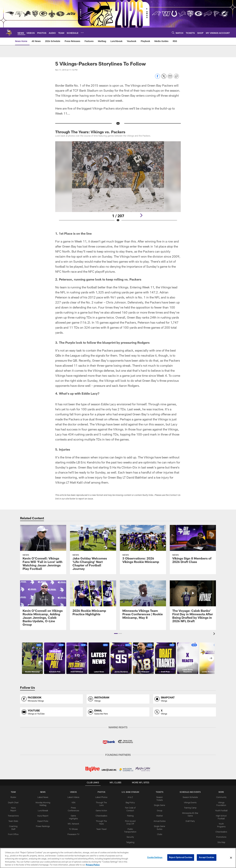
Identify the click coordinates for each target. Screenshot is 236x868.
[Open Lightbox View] (118, 184)
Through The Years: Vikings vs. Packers (90, 132)
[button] (116, 634)
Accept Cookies (207, 858)
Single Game (160, 802)
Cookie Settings (155, 858)
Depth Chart (13, 802)
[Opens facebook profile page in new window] (51, 699)
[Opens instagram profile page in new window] (118, 699)
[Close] (231, 858)
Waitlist (159, 813)
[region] (118, 858)
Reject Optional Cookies (181, 858)
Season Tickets (160, 797)
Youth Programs (221, 823)
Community (221, 797)
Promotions (221, 833)
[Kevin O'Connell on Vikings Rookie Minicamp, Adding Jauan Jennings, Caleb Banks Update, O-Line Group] (43, 605)
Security (130, 836)
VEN (73, 802)
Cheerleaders (101, 815)
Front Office (13, 833)
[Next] (141, 215)
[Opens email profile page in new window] (118, 712)
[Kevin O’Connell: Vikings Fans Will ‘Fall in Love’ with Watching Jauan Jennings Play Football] (43, 550)
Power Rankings (43, 826)
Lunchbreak (43, 810)
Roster (13, 797)
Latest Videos (73, 797)
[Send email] (170, 78)
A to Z (130, 797)
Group (159, 807)
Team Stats (13, 820)
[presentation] (215, 634)
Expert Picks (43, 820)
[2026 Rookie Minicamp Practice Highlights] (93, 600)
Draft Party (190, 820)
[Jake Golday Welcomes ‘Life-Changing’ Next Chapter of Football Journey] (93, 550)
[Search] (173, 33)
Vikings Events (190, 802)
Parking (130, 815)
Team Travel (101, 828)
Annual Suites (160, 818)
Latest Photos (101, 797)
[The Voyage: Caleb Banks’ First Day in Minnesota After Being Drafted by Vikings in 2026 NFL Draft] (193, 603)
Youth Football (221, 810)
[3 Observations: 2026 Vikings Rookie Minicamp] (143, 546)
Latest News (43, 797)
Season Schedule (190, 797)
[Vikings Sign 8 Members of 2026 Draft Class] (193, 546)
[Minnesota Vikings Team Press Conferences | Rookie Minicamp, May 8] (143, 602)
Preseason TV (73, 833)
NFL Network (73, 823)
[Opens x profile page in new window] (185, 712)
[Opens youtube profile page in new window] (51, 712)
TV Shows (73, 828)
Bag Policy (130, 802)
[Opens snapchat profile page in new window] (185, 699)
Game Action (101, 810)
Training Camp (190, 807)
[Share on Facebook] (158, 78)
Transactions (13, 815)
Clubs (159, 831)
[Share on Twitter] (164, 78)
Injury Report (43, 815)
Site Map (221, 838)
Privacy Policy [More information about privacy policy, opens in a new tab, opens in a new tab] (93, 865)
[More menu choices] (82, 33)
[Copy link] (176, 76)
